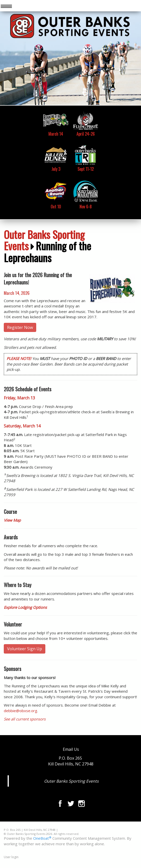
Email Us (71, 749)
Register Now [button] (20, 327)
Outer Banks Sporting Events (44, 240)
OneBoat (42, 838)
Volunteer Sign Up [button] (25, 649)
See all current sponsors (25, 719)
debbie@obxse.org (21, 711)
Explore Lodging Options (25, 607)
